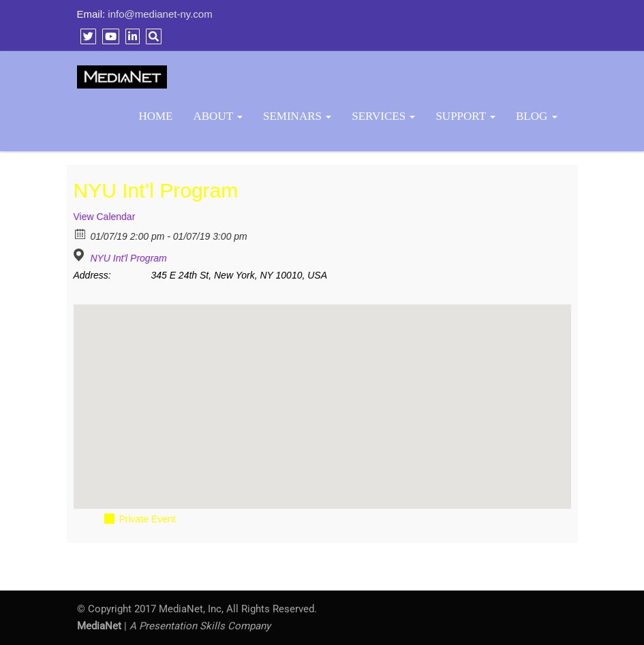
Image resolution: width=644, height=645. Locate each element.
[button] (322, 394)
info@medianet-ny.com (160, 14)
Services (383, 116)
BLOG (537, 116)
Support (465, 116)
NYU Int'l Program (128, 258)
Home (155, 116)
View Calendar (105, 217)
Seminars (297, 116)
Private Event (148, 519)
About (218, 116)
